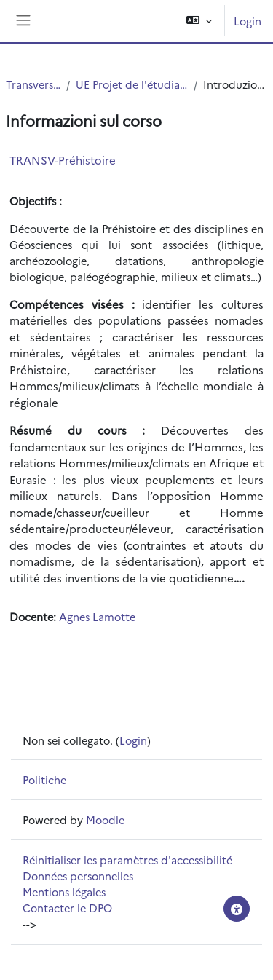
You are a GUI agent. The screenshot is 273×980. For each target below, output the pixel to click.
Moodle (105, 819)
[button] (199, 21)
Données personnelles (78, 876)
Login (248, 21)
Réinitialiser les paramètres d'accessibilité (127, 860)
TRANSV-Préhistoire (63, 160)
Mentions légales (64, 892)
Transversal (33, 84)
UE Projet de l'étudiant (132, 84)
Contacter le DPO (67, 908)
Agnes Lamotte (97, 616)
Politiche (44, 779)
